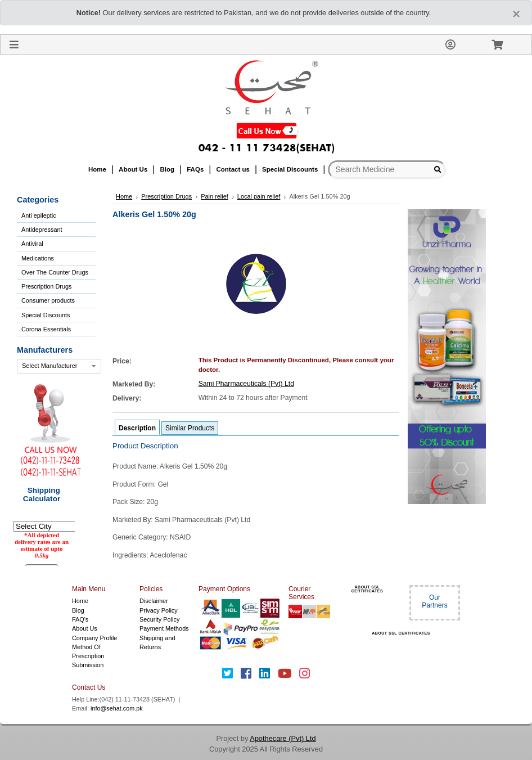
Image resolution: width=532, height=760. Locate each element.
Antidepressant (42, 230)
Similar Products (190, 428)
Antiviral (32, 244)
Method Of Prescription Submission (88, 656)
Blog (78, 610)
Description (137, 428)
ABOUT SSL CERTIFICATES (367, 589)
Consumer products (48, 300)
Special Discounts (46, 315)
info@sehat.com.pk (117, 708)
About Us (85, 628)
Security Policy (159, 619)
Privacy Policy (159, 610)
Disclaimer (154, 601)
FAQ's (80, 619)
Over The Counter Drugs (55, 272)
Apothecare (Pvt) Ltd (283, 738)
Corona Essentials (46, 329)
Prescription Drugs (46, 286)
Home (80, 601)
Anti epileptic (39, 215)
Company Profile (94, 638)
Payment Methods (164, 628)
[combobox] (59, 366)
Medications (38, 258)
